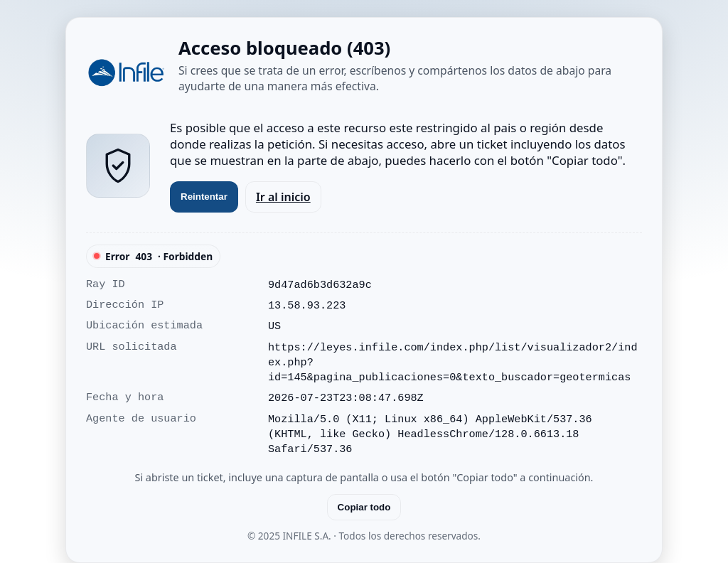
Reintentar (204, 197)
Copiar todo (364, 507)
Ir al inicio (283, 197)
